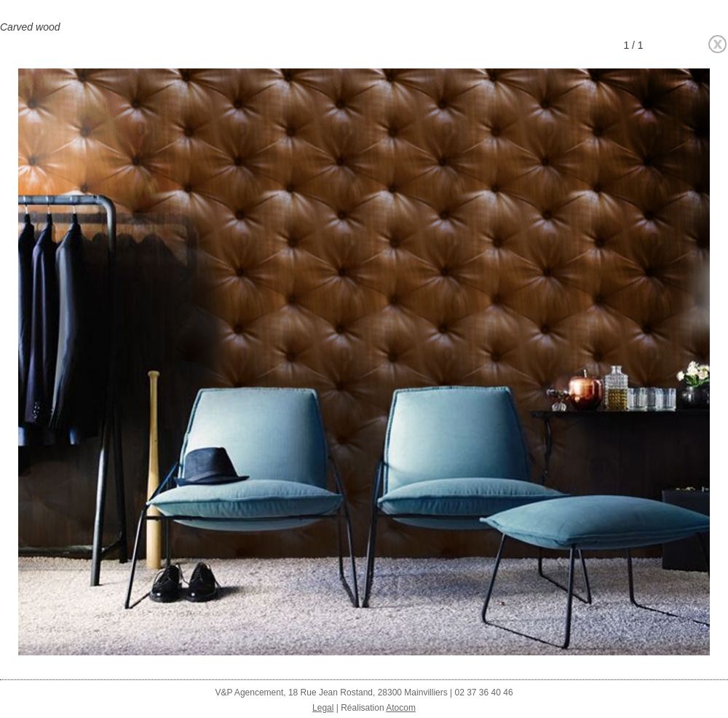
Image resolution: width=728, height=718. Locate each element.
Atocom (401, 708)
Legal (323, 708)
